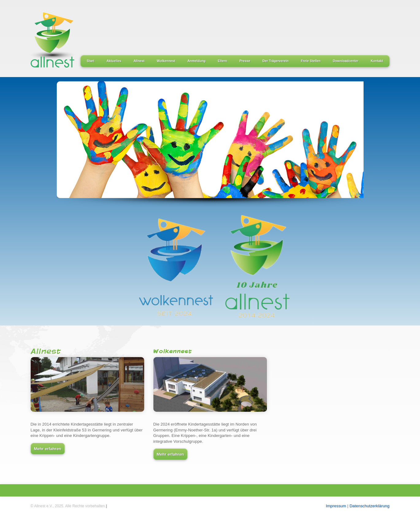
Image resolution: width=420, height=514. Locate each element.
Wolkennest (166, 61)
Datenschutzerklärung (369, 506)
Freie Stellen (311, 61)
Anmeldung (197, 61)
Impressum (336, 506)
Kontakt (377, 61)
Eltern (223, 61)
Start (91, 61)
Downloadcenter (346, 61)
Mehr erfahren (48, 449)
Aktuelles (114, 61)
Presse (245, 61)
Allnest (139, 61)
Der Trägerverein (276, 61)
